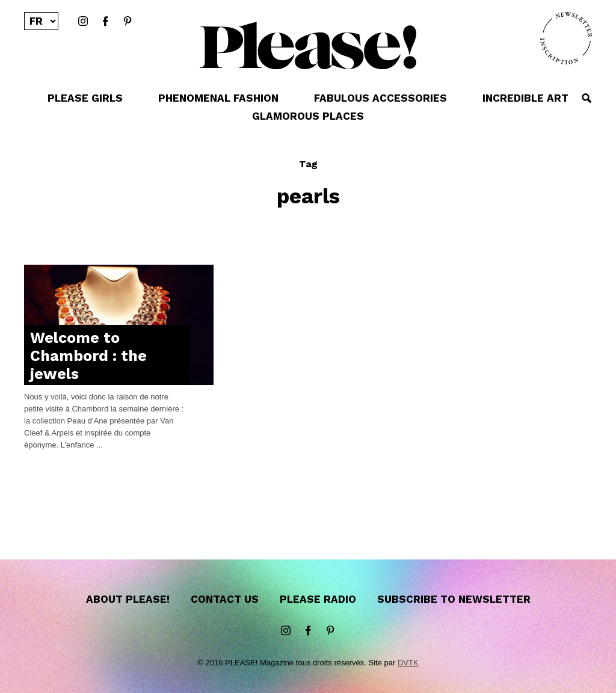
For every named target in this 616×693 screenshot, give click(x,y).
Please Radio (318, 599)
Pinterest (128, 22)
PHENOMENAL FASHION (218, 98)
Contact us (225, 599)
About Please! (128, 599)
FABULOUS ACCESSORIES (380, 98)
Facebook (105, 22)
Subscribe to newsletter (454, 599)
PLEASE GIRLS (85, 98)
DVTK (408, 663)
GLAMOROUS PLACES (308, 116)
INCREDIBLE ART (525, 98)
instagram (83, 22)
